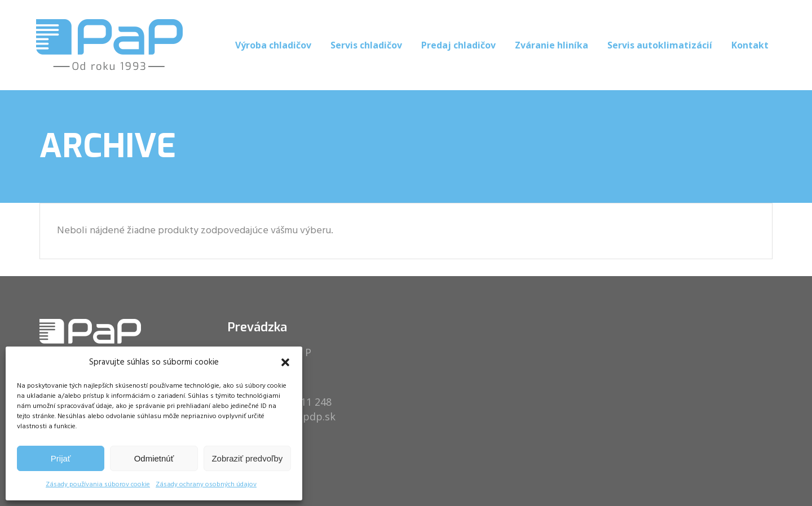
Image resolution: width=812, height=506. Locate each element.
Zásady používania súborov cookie (98, 485)
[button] (285, 362)
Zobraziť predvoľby (247, 458)
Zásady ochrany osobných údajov (206, 485)
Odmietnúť (154, 458)
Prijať (61, 458)
